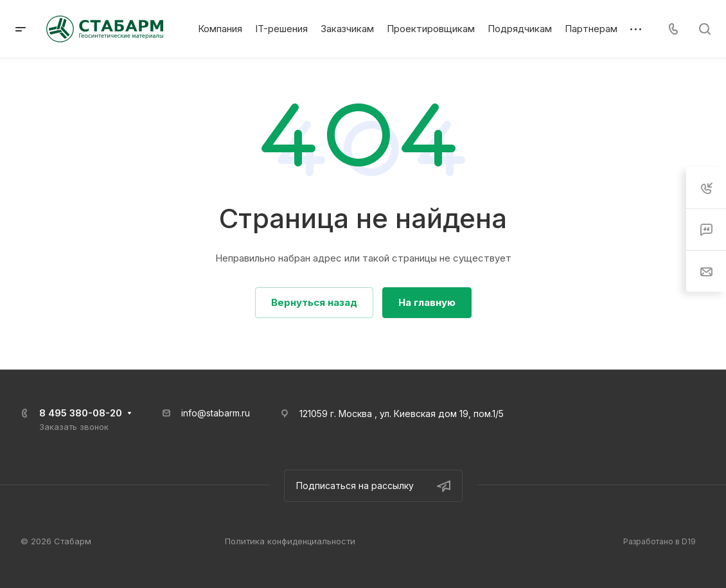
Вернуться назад (314, 302)
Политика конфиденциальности (290, 541)
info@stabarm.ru (216, 413)
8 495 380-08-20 (81, 413)
